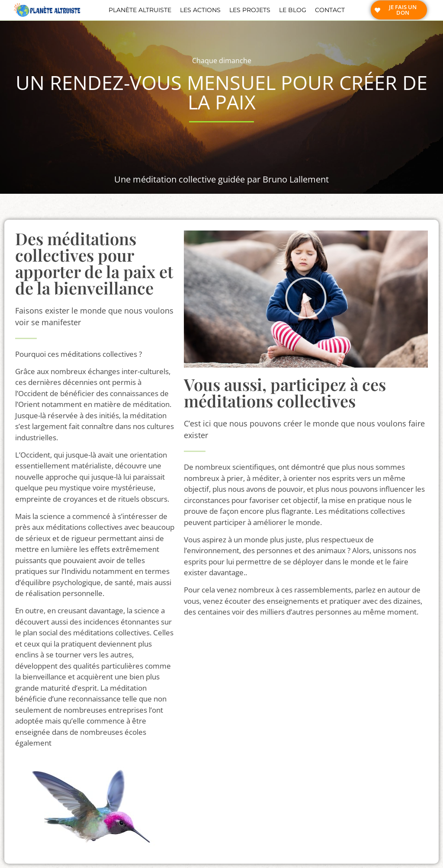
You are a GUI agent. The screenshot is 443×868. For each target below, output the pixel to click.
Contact (330, 10)
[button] (306, 299)
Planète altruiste (140, 10)
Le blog (293, 10)
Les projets (250, 10)
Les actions (200, 10)
